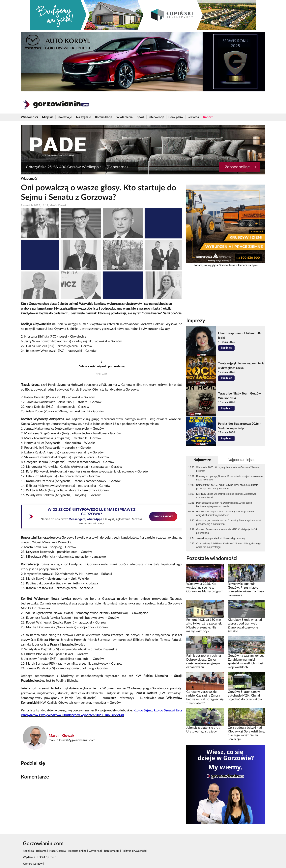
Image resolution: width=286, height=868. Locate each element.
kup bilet (226, 348)
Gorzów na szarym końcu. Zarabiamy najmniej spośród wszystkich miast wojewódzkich (225, 513)
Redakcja (28, 851)
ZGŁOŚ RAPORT (163, 516)
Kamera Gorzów (33, 864)
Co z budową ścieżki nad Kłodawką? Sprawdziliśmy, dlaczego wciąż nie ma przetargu (229, 545)
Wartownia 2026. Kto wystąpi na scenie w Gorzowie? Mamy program (228, 469)
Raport (208, 117)
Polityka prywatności (134, 851)
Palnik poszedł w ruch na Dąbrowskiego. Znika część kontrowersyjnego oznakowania (224, 505)
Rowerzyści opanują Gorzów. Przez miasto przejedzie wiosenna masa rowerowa (230, 478)
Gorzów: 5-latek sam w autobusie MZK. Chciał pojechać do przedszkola (227, 531)
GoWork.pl (95, 851)
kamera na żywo (248, 265)
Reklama (193, 117)
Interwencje (156, 117)
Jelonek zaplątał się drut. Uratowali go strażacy (221, 538)
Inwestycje (65, 117)
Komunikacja (104, 117)
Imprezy (196, 321)
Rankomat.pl (112, 851)
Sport (141, 117)
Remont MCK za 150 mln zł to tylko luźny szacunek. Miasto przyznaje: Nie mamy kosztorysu (227, 487)
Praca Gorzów (57, 851)
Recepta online (77, 851)
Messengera (77, 519)
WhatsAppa (94, 519)
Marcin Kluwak (61, 736)
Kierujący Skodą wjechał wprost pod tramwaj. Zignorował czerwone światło (226, 496)
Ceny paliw (176, 117)
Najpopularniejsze (241, 460)
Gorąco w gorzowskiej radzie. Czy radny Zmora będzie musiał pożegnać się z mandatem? (229, 522)
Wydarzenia (125, 117)
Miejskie (48, 117)
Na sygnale (84, 117)
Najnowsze (202, 460)
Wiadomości (29, 117)
